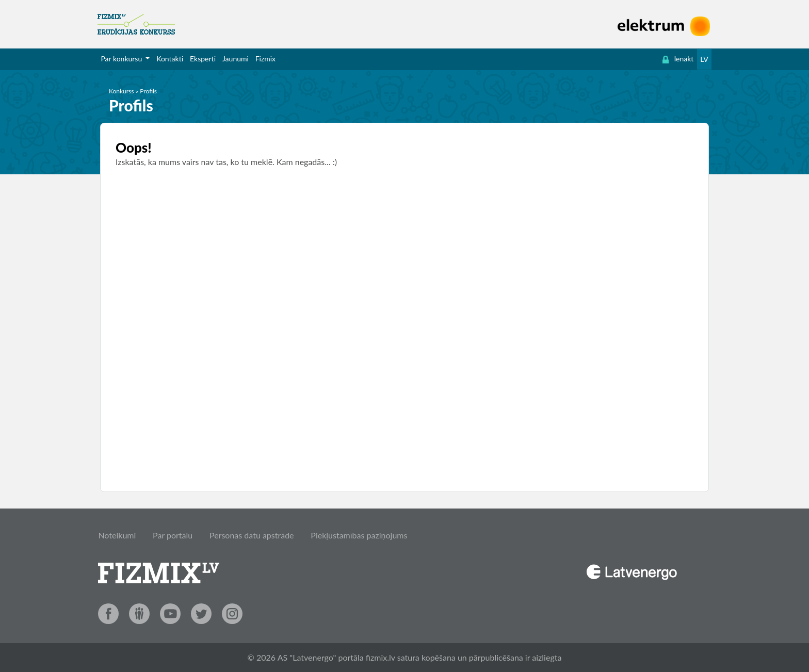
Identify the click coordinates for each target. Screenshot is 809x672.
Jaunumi (236, 59)
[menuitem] (125, 59)
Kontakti (170, 59)
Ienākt (678, 59)
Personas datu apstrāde (252, 535)
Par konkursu (122, 59)
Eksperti (203, 59)
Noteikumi (117, 535)
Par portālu (173, 535)
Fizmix (265, 59)
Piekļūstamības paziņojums (359, 535)
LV (704, 59)
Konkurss (122, 91)
